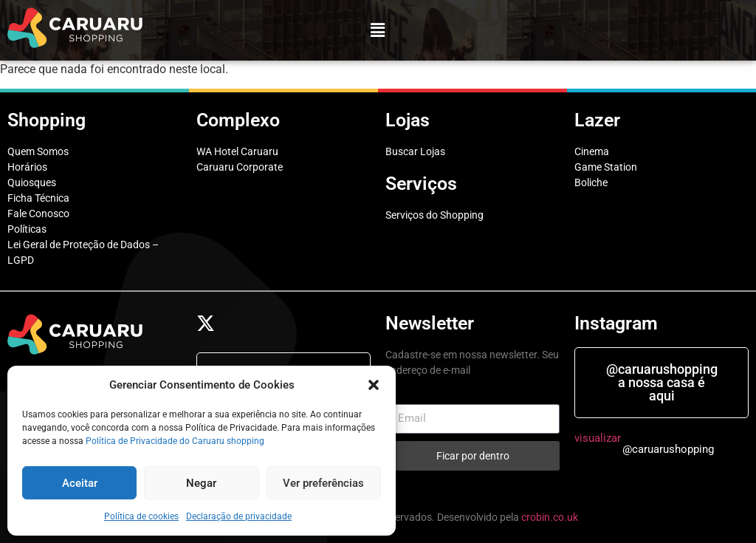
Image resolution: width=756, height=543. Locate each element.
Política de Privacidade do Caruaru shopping (175, 441)
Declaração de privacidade (239, 516)
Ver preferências (323, 483)
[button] (374, 385)
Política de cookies (141, 516)
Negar (201, 483)
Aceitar (80, 483)
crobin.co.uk (550, 517)
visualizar (598, 438)
